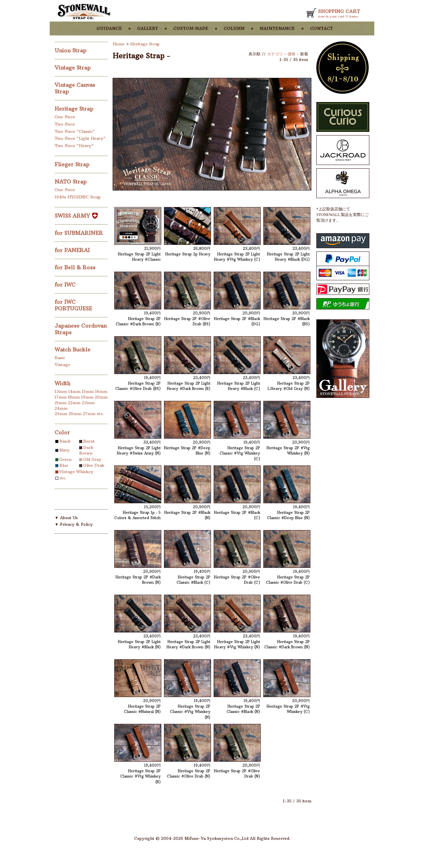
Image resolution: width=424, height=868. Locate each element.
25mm (61, 414)
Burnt (89, 441)
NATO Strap (72, 182)
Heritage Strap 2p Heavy (188, 254)
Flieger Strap (73, 164)
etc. (100, 414)
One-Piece (65, 117)
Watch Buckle (73, 350)
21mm (61, 403)
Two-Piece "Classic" (75, 131)
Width (62, 383)
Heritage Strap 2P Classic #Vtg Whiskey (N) (190, 712)
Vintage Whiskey (76, 472)
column (234, 28)
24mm (61, 408)
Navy (64, 450)
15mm (88, 391)
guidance (109, 28)
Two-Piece (65, 124)
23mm (88, 403)
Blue (64, 465)
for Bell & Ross (76, 267)
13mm (61, 391)
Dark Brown (86, 450)
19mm (87, 397)
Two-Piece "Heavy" (74, 146)
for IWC (66, 285)
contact (321, 28)
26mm (75, 414)
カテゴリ (275, 54)
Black (65, 441)
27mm (89, 414)
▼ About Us (66, 518)
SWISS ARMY (76, 216)
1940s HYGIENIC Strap (78, 197)
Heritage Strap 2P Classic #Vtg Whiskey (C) (240, 453)
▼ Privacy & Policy (74, 524)
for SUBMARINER (80, 233)
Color (62, 432)
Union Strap (71, 50)
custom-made (191, 28)
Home (119, 44)
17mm (61, 397)
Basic (60, 358)
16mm (101, 391)
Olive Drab (94, 465)
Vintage (62, 365)
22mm (74, 403)
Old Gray (92, 459)
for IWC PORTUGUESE (74, 305)
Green (65, 459)
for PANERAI (73, 250)
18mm (74, 397)
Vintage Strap (74, 68)
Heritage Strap (75, 109)
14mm (74, 391)
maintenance (277, 28)
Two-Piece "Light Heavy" (80, 138)
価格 (291, 54)
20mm (101, 397)
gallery (148, 28)
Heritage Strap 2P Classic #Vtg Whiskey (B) (140, 776)
